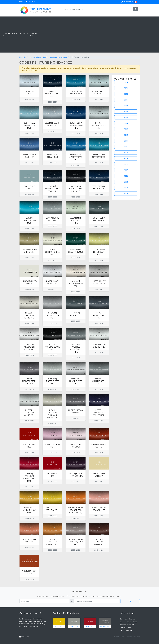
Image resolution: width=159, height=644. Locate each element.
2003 (126, 188)
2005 (126, 176)
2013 (126, 129)
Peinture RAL (6, 35)
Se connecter (127, 2)
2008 (126, 158)
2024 (126, 82)
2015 (126, 117)
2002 (126, 194)
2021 (126, 88)
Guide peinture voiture (128, 622)
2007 (126, 164)
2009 (126, 153)
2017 (126, 112)
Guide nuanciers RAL (128, 619)
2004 (126, 182)
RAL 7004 (74, 623)
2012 (126, 135)
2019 (126, 100)
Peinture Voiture (19, 33)
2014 (126, 123)
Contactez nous (126, 628)
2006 (126, 170)
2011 (126, 141)
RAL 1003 (59, 623)
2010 (126, 147)
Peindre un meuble (127, 625)
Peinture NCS (33, 35)
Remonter (24, 637)
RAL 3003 (90, 623)
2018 (126, 106)
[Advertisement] (98, 35)
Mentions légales (126, 630)
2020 (126, 94)
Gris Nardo (105, 623)
